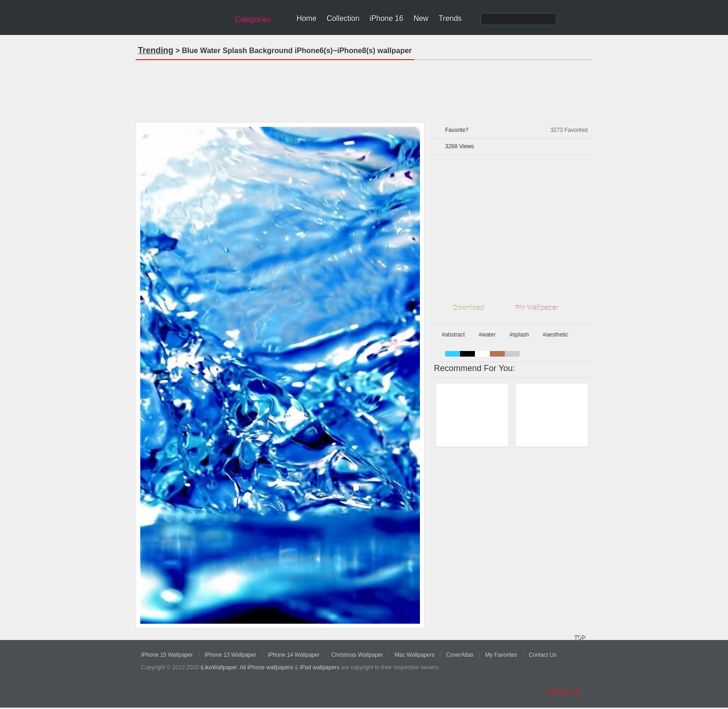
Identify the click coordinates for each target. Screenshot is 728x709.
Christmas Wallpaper (357, 655)
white (482, 354)
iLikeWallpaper (219, 668)
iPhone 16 (386, 18)
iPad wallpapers (320, 668)
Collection (343, 18)
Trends (450, 18)
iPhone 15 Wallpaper (167, 655)
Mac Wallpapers (415, 655)
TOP (579, 637)
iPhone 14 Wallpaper (294, 655)
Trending (156, 50)
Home (306, 18)
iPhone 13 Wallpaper (230, 655)
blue (453, 354)
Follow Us (565, 692)
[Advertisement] (364, 88)
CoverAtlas (460, 655)
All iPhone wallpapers (266, 668)
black (467, 354)
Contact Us (543, 655)
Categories (253, 19)
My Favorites (501, 655)
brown (497, 354)
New (421, 18)
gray (512, 354)
